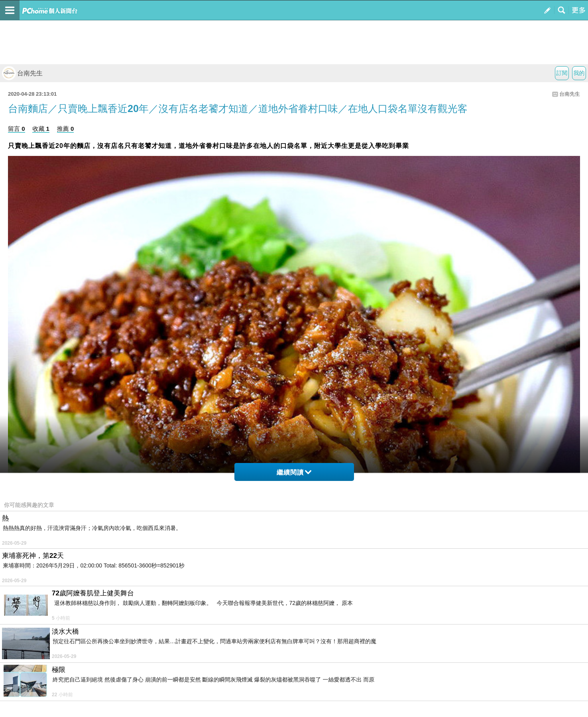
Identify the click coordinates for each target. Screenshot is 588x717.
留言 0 (17, 129)
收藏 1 (41, 129)
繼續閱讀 (294, 472)
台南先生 (22, 73)
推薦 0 (66, 129)
